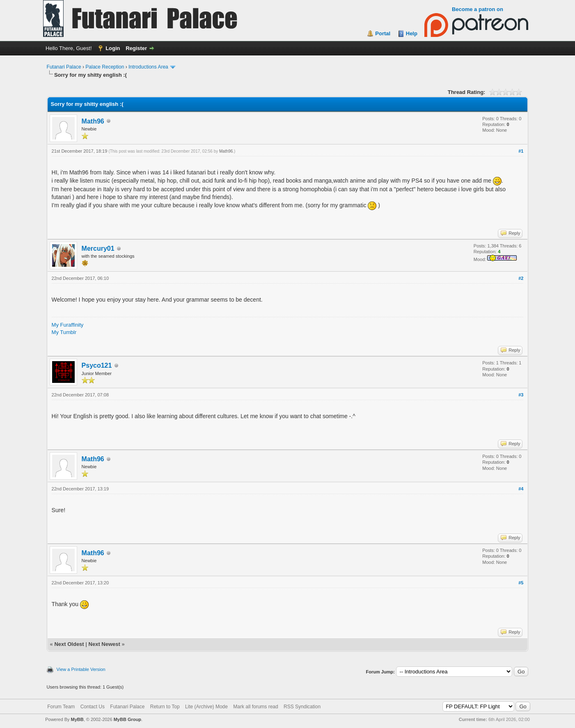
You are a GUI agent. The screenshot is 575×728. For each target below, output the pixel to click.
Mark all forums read (255, 707)
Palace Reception (105, 67)
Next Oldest (69, 644)
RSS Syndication (302, 707)
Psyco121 (97, 365)
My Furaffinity (68, 325)
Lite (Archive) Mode (206, 707)
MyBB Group (127, 719)
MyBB (77, 719)
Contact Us (93, 707)
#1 (521, 151)
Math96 (93, 121)
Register (136, 48)
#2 (521, 278)
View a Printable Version (81, 669)
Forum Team (61, 707)
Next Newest (104, 644)
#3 (521, 395)
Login (113, 48)
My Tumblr (64, 332)
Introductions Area (148, 67)
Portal (383, 33)
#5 (521, 583)
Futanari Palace (64, 67)
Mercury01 (98, 248)
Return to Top (165, 707)
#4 (521, 489)
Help (412, 33)
